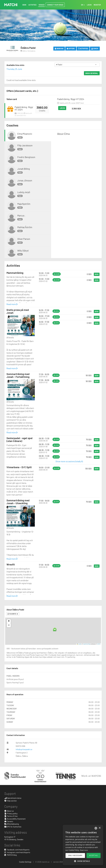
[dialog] (83, 845)
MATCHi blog (10, 855)
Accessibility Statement (15, 819)
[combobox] (96, 828)
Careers (9, 821)
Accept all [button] (94, 855)
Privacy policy (11, 813)
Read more (12, 304)
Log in (62, 108)
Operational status (13, 798)
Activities (83, 49)
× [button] (100, 828)
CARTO (99, 644)
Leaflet (79, 644)
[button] (55, 630)
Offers (71, 49)
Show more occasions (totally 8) (69, 461)
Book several (92, 73)
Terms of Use (11, 816)
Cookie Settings (25, 862)
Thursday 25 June (14, 69)
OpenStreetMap (87, 644)
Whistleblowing (12, 824)
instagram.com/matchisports (17, 852)
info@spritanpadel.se (24, 749)
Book (97, 274)
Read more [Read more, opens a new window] (84, 850)
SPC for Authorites (13, 827)
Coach (95, 49)
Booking (59, 49)
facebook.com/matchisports (17, 850)
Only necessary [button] (75, 855)
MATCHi (11, 5)
